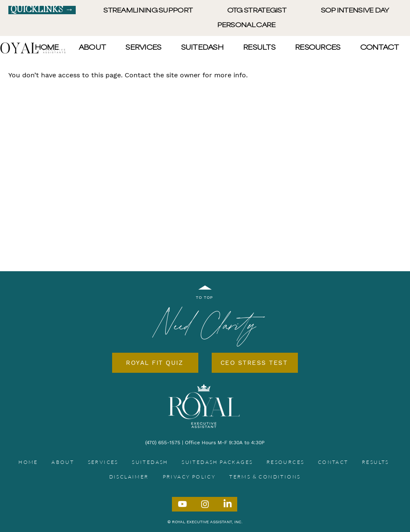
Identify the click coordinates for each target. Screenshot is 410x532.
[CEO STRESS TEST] (255, 363)
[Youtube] (182, 504)
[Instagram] (205, 504)
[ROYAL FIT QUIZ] (155, 363)
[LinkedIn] (228, 504)
